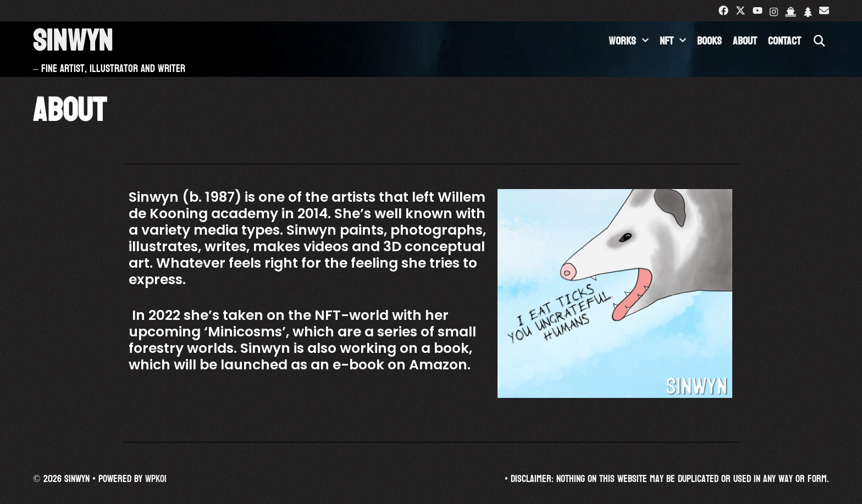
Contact (784, 41)
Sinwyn (73, 41)
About (745, 41)
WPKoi (156, 479)
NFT (676, 41)
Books (709, 41)
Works (631, 41)
